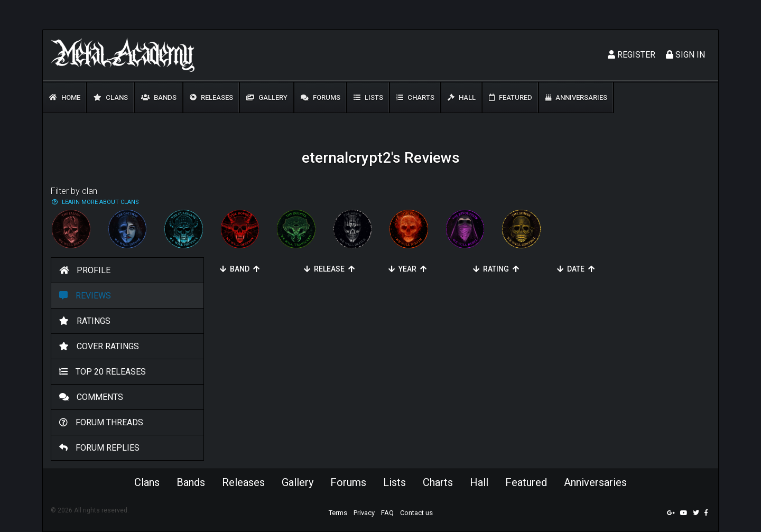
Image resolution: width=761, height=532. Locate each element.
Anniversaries (576, 97)
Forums (321, 97)
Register (632, 55)
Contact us (416, 513)
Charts (415, 97)
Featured (511, 97)
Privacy (364, 513)
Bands (159, 97)
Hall (462, 97)
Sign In (685, 55)
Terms (338, 513)
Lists (368, 97)
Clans (111, 97)
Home (65, 97)
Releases (211, 97)
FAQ (387, 513)
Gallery (267, 97)
